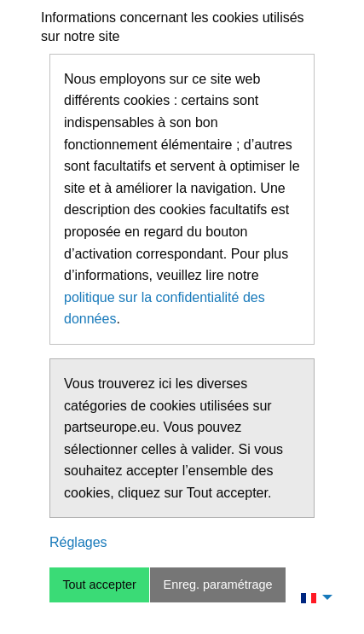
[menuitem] (312, 597)
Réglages (78, 542)
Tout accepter (99, 585)
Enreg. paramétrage (218, 585)
